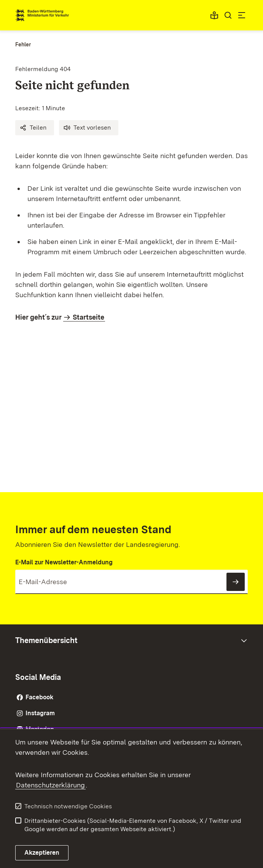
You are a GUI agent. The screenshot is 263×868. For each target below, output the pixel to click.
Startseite (88, 317)
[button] (35, 128)
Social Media (38, 677)
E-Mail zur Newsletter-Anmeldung (64, 562)
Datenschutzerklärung (50, 785)
